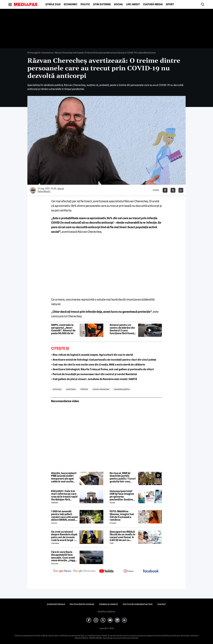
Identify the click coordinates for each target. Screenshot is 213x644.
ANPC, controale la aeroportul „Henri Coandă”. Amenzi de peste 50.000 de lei (63, 329)
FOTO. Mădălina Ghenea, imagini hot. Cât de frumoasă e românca (122, 516)
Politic (85, 4)
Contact (162, 604)
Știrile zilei (53, 4)
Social (118, 4)
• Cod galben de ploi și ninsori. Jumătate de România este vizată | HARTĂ (94, 379)
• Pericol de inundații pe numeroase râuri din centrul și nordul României (94, 374)
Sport (170, 4)
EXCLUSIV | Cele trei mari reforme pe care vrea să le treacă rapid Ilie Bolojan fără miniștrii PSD (64, 495)
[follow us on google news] (62, 571)
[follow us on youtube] (106, 571)
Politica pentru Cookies (82, 604)
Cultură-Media (153, 4)
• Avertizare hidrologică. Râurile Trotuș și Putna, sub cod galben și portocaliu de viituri (103, 369)
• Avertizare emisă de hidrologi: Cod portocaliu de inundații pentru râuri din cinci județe (104, 360)
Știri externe (102, 4)
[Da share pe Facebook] (165, 190)
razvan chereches (101, 389)
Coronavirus (47, 53)
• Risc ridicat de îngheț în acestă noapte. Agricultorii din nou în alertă (92, 355)
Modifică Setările (106, 612)
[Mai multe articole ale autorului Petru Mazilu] (33, 190)
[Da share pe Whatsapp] (181, 190)
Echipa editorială (56, 604)
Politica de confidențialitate (138, 604)
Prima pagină (34, 53)
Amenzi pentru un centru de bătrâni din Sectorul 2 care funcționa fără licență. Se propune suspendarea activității (123, 329)
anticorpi (57, 389)
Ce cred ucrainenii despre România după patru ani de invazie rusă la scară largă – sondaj (64, 536)
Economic (71, 4)
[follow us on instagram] (129, 571)
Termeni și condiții (108, 604)
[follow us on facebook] (151, 571)
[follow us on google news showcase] (84, 571)
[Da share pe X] (173, 190)
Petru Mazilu (44, 191)
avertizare (71, 389)
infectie (84, 389)
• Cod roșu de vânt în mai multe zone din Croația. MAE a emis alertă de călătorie (98, 365)
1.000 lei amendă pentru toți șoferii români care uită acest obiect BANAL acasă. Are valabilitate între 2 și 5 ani (64, 516)
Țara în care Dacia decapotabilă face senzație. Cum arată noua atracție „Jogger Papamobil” (64, 556)
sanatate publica (122, 389)
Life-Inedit (133, 4)
